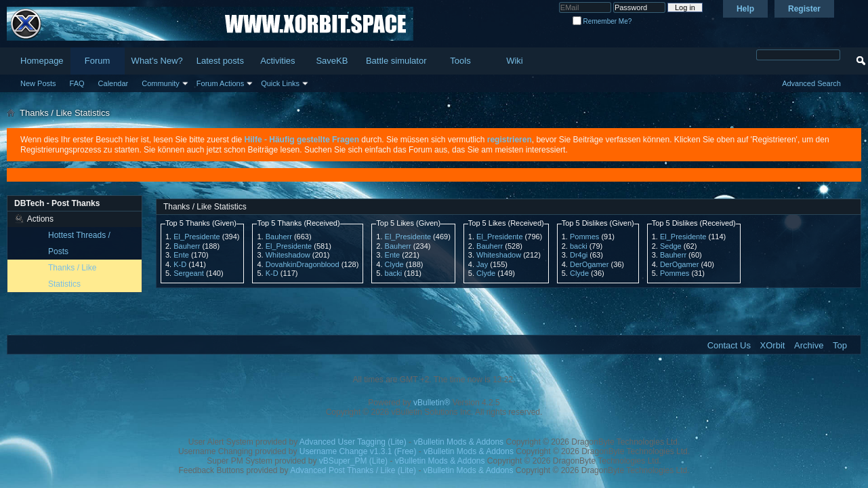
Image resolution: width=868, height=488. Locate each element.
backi (394, 273)
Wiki (515, 61)
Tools (460, 61)
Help (745, 9)
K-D (180, 264)
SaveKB (332, 61)
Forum (98, 61)
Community (161, 83)
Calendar (113, 83)
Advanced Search (811, 83)
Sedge (671, 246)
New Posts (38, 83)
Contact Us (729, 345)
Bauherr (187, 246)
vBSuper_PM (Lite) (353, 461)
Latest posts (220, 61)
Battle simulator (396, 61)
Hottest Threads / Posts (79, 243)
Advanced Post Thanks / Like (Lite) (353, 470)
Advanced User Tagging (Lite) (353, 442)
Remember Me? (602, 21)
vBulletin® (432, 403)
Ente (181, 255)
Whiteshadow (288, 255)
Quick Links (280, 83)
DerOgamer (589, 264)
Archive (809, 345)
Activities (277, 61)
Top (840, 345)
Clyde (394, 264)
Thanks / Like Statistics (72, 276)
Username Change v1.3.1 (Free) (358, 451)
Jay (482, 264)
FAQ (77, 83)
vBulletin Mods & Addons (458, 442)
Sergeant (189, 273)
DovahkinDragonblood (303, 264)
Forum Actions (220, 83)
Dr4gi (579, 255)
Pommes (584, 237)
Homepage (42, 61)
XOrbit (773, 345)
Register (804, 9)
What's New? (157, 61)
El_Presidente (197, 237)
